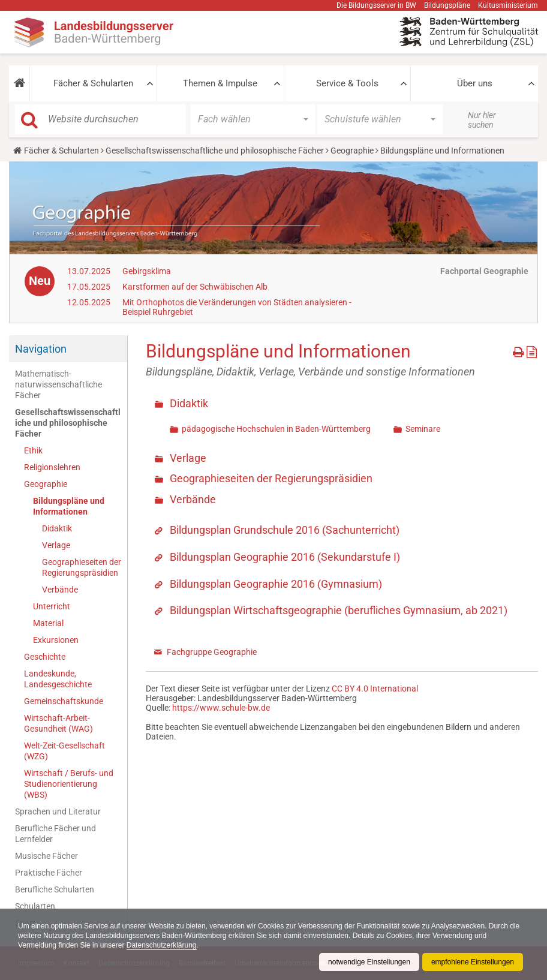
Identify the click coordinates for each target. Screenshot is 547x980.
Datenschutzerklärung (162, 945)
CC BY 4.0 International (375, 689)
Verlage (56, 545)
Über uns (475, 83)
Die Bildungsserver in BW (376, 5)
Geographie (352, 151)
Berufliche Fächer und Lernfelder (55, 834)
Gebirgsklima (147, 271)
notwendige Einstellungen (369, 962)
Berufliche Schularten (55, 889)
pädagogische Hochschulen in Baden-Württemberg (276, 429)
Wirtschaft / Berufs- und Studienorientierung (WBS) (69, 784)
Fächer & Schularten (93, 83)
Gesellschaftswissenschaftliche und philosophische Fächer (215, 151)
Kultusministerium (508, 5)
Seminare (423, 429)
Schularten (35, 906)
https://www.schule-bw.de (221, 708)
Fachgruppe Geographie (212, 652)
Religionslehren (52, 467)
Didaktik (57, 528)
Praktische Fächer (49, 873)
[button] (19, 83)
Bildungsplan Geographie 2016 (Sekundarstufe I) (285, 557)
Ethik (33, 450)
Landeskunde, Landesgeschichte (58, 679)
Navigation (41, 349)
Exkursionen (56, 640)
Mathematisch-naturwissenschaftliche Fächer (58, 384)
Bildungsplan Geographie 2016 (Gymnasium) (276, 584)
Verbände (60, 590)
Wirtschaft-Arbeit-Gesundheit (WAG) (58, 723)
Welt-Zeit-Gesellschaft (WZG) (64, 751)
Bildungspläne (447, 5)
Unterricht (52, 606)
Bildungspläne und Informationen (69, 506)
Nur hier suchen (482, 120)
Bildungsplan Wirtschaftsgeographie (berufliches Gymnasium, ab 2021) (339, 610)
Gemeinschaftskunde (64, 701)
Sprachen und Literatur (58, 811)
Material (48, 623)
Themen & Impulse (220, 83)
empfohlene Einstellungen (473, 962)
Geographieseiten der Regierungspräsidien (82, 567)
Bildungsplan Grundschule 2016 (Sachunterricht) (285, 530)
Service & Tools (347, 83)
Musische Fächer (46, 856)
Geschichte (45, 657)
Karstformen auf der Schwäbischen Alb (195, 287)
